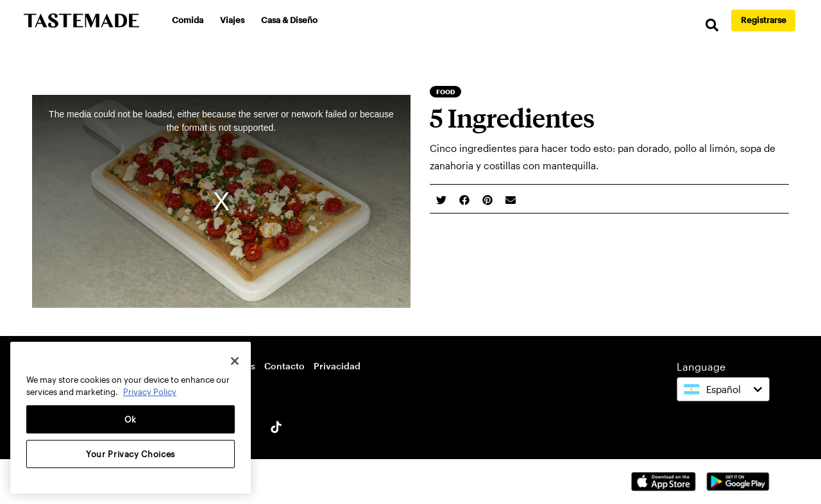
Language (701, 366)
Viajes (232, 20)
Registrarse (764, 20)
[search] (712, 25)
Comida (188, 20)
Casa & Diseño (289, 20)
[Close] (235, 361)
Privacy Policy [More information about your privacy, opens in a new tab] (150, 392)
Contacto (284, 366)
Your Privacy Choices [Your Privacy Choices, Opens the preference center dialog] (131, 454)
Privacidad (337, 366)
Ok (131, 419)
